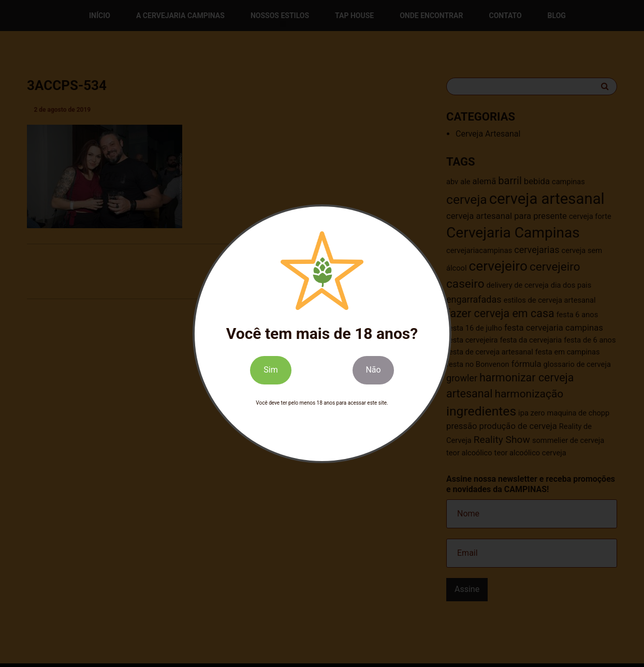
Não (373, 370)
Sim (270, 370)
